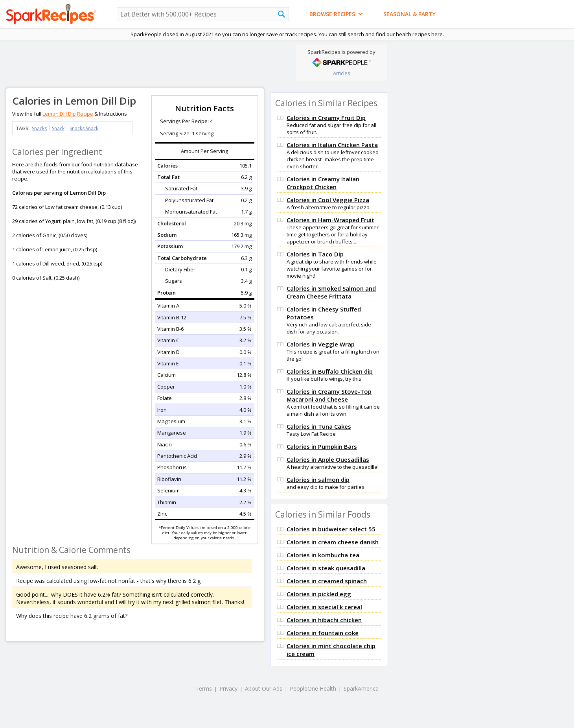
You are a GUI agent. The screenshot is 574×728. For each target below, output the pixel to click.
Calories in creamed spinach (327, 581)
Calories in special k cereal (324, 607)
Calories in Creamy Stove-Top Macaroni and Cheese (329, 395)
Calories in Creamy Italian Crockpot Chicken (323, 183)
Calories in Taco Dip (315, 254)
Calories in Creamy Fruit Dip (326, 118)
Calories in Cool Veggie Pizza (328, 200)
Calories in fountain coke (323, 633)
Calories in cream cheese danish (333, 542)
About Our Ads (264, 688)
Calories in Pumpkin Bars (322, 446)
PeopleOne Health (313, 688)
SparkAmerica (361, 688)
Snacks (39, 128)
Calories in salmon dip (318, 479)
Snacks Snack (84, 128)
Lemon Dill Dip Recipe (68, 114)
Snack (58, 128)
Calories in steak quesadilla (326, 568)
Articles (342, 73)
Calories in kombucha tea (323, 555)
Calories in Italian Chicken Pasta (332, 145)
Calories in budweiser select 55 (331, 529)
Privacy (228, 688)
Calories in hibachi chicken (324, 620)
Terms (204, 688)
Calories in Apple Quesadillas (328, 459)
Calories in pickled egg (319, 594)
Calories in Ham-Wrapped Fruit (330, 220)
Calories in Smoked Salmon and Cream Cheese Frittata (331, 292)
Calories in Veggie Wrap (321, 344)
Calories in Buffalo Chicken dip (330, 371)
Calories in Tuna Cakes (319, 426)
